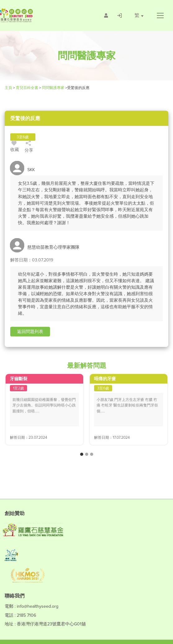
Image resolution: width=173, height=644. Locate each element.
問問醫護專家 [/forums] (53, 88)
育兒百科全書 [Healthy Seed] (27, 88)
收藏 (15, 147)
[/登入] (120, 16)
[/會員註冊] (106, 16)
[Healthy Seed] (34, 15)
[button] (160, 16)
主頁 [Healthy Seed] (9, 88)
